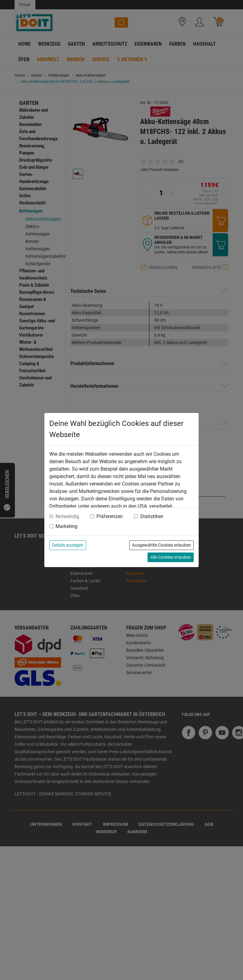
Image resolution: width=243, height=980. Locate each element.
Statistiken (152, 516)
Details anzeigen (68, 545)
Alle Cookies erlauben (171, 557)
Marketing (66, 526)
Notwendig (67, 516)
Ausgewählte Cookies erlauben (161, 545)
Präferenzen (110, 516)
